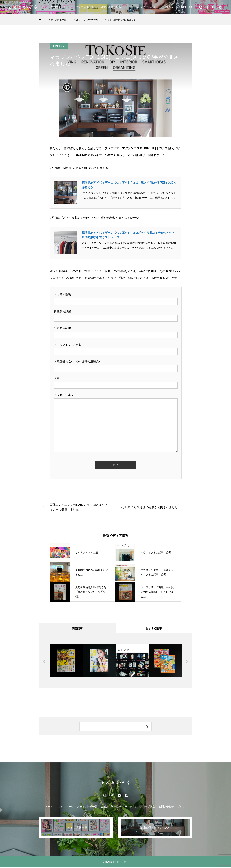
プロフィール (59, 7)
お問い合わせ (188, 7)
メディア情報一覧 (84, 7)
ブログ (170, 7)
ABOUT (40, 7)
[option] (66, 661)
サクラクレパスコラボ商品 (143, 7)
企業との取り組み (111, 7)
